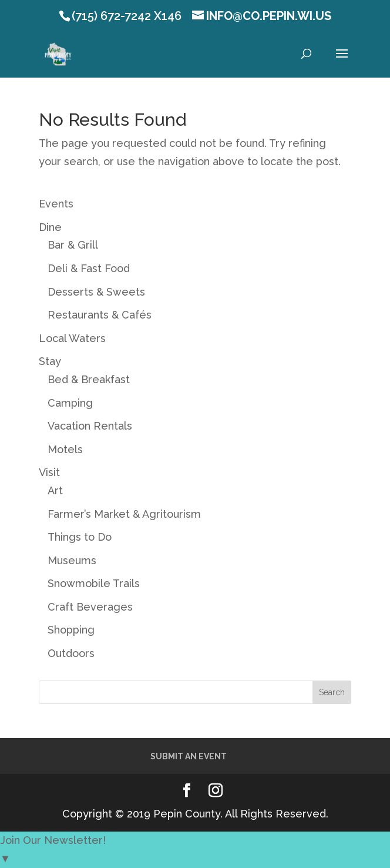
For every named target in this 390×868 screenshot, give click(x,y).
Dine (50, 227)
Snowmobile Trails (94, 583)
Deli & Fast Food (89, 268)
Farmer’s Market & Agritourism (124, 514)
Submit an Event (189, 756)
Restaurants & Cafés (100, 315)
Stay (50, 361)
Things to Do (80, 537)
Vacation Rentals (90, 426)
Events (56, 204)
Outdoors (71, 653)
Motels (65, 449)
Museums (72, 560)
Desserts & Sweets (96, 292)
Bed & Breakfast (89, 379)
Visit (49, 472)
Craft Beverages (90, 607)
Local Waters (72, 338)
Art (55, 490)
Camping (70, 403)
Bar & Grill (73, 245)
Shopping (71, 630)
